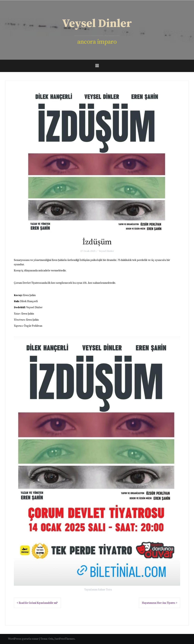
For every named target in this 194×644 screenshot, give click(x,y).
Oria (51, 639)
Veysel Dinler (97, 24)
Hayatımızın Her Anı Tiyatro (159, 603)
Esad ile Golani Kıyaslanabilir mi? (38, 603)
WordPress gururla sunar (23, 639)
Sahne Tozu (105, 590)
